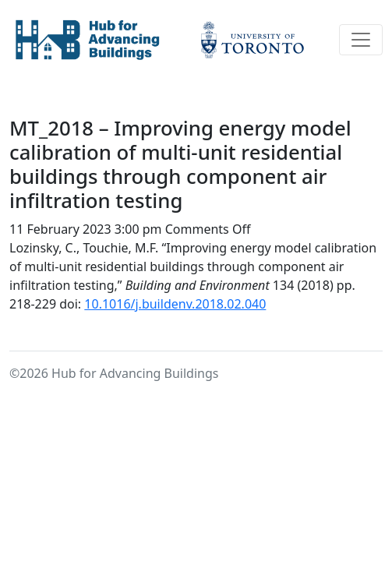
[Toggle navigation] (361, 40)
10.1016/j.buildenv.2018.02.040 (175, 304)
